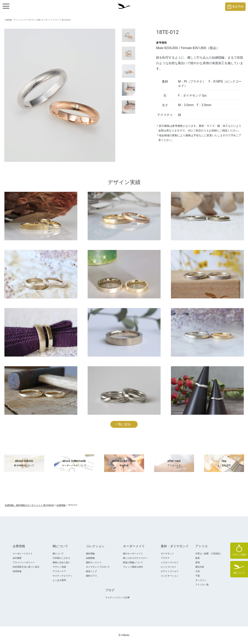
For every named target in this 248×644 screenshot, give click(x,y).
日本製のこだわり (62, 558)
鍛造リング (91, 571)
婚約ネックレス (94, 562)
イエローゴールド (170, 562)
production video (124, 463)
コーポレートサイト (23, 554)
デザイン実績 (59, 567)
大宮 (198, 571)
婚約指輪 (90, 554)
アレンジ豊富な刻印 (133, 567)
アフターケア (59, 571)
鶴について (58, 554)
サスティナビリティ (63, 576)
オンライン (201, 580)
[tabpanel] (60, 95)
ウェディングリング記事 (117, 597)
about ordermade (74, 463)
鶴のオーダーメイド (133, 554)
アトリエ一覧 (202, 585)
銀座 (198, 558)
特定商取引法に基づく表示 (26, 567)
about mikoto (24, 463)
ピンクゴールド (169, 567)
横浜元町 (200, 567)
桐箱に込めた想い (62, 562)
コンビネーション (170, 576)
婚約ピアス (91, 576)
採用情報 (17, 571)
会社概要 (17, 558)
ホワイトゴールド (170, 571)
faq (224, 463)
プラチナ (165, 558)
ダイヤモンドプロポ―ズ (98, 567)
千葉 (198, 576)
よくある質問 (59, 580)
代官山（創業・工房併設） (209, 554)
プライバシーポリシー (24, 562)
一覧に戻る (123, 424)
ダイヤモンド (167, 554)
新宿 (198, 562)
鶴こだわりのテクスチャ (135, 558)
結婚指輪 (90, 558)
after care (174, 463)
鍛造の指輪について (133, 562)
